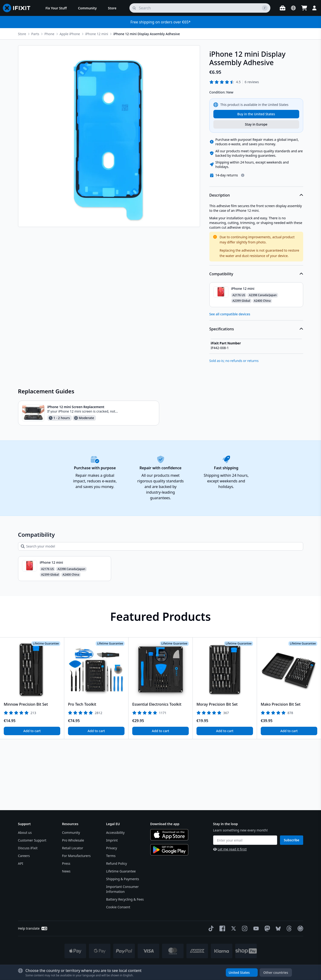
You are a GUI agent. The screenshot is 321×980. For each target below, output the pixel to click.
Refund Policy (117, 863)
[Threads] (288, 928)
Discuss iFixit (28, 848)
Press (66, 863)
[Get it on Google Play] (169, 850)
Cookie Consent (118, 907)
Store (22, 34)
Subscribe (291, 840)
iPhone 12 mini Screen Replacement (76, 478)
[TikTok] (210, 928)
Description (256, 266)
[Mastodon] (266, 928)
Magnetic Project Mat (246, 157)
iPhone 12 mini (97, 34)
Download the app (165, 824)
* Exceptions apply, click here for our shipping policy (173, 966)
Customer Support (32, 840)
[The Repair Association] (299, 928)
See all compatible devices (230, 385)
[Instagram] (244, 928)
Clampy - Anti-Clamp (245, 181)
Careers (24, 856)
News (66, 871)
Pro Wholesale (73, 840)
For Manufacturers (76, 856)
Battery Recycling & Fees (125, 899)
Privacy (112, 848)
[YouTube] (255, 928)
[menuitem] (56, 8)
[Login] (314, 8)
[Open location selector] (293, 8)
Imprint (112, 840)
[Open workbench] (283, 8)
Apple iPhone (70, 34)
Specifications (256, 400)
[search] (200, 8)
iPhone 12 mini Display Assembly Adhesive (147, 34)
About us (25, 833)
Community (71, 833)
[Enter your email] (245, 840)
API (21, 863)
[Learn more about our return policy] (243, 246)
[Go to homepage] (19, 8)
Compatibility (256, 345)
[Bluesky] (277, 929)
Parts (35, 34)
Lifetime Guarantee (121, 871)
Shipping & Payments (123, 879)
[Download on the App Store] (169, 835)
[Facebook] (221, 928)
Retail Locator (73, 848)
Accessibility (115, 833)
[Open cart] (304, 8)
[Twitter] (233, 928)
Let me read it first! (230, 849)
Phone (49, 34)
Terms (111, 856)
